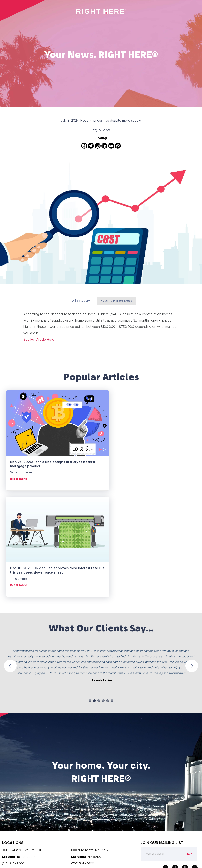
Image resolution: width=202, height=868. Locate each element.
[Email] (111, 146)
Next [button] (192, 559)
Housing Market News (116, 301)
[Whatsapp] (118, 146)
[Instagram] (98, 146)
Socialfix (195, 863)
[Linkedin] (104, 146)
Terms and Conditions (44, 841)
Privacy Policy (12, 841)
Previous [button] (10, 559)
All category (81, 301)
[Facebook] (84, 146)
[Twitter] (91, 146)
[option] (101, 556)
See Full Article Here (39, 339)
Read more (18, 479)
